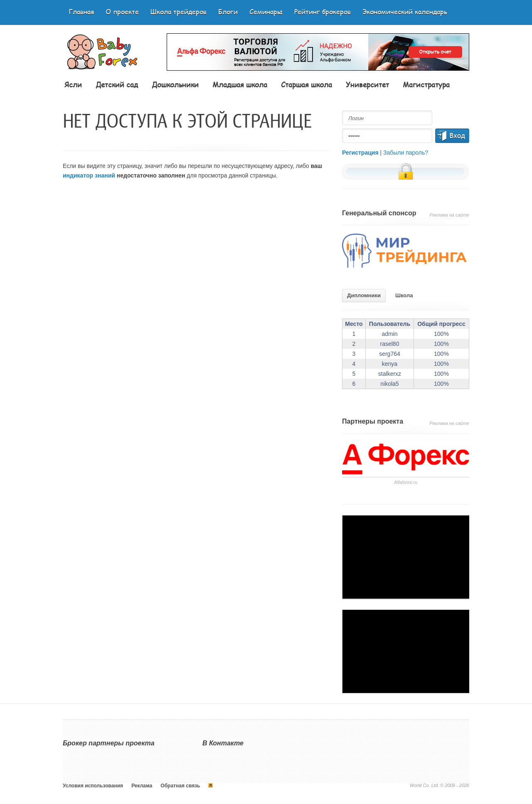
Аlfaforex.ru (406, 482)
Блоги (228, 11)
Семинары (266, 11)
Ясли (73, 84)
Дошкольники (175, 84)
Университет (367, 84)
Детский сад (117, 84)
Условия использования (93, 786)
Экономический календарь (405, 11)
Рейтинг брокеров (323, 11)
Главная (81, 11)
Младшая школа (240, 84)
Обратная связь (180, 786)
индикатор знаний (89, 175)
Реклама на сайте (449, 215)
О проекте (122, 11)
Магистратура (426, 84)
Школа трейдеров (179, 11)
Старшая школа (307, 84)
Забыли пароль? (406, 153)
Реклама (142, 786)
